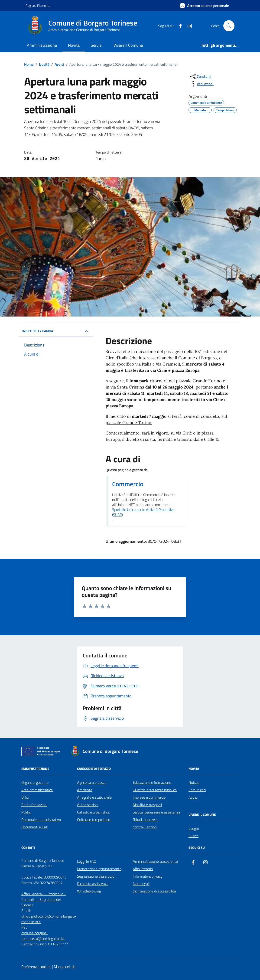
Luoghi (194, 828)
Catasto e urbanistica (93, 812)
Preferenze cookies (36, 967)
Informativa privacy (148, 876)
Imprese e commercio (149, 797)
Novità (74, 45)
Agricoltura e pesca (92, 782)
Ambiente (85, 790)
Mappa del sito (65, 967)
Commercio (128, 484)
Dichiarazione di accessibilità (154, 891)
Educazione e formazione (152, 782)
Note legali (141, 884)
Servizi (97, 45)
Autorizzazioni (88, 805)
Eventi (193, 836)
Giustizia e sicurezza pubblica (155, 790)
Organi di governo (35, 782)
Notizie (194, 782)
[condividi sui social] (200, 76)
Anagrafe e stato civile (94, 797)
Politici (26, 812)
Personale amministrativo (41, 820)
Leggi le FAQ (87, 861)
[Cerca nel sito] (229, 26)
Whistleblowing (89, 891)
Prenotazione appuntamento (99, 869)
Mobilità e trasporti (147, 805)
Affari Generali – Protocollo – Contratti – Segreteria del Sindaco (44, 899)
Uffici (25, 797)
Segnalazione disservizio (96, 876)
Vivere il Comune (128, 45)
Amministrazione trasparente (155, 861)
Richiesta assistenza (93, 884)
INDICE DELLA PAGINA (56, 331)
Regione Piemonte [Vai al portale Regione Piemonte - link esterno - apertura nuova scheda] (38, 5)
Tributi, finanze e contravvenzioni (145, 823)
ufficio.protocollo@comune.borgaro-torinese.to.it (49, 919)
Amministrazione (42, 45)
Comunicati (197, 790)
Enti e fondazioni (34, 805)
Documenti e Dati (35, 827)
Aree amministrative (37, 790)
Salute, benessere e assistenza (156, 812)
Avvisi (193, 797)
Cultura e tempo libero (94, 820)
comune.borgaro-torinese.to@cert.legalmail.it (43, 936)
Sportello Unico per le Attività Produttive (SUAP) (143, 512)
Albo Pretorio (143, 869)
